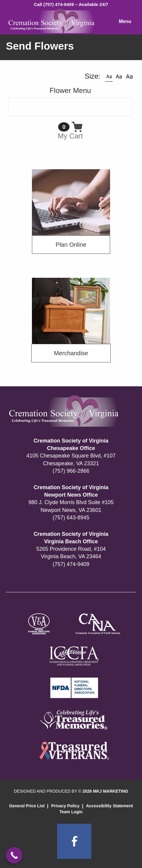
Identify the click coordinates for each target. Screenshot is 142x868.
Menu (125, 21)
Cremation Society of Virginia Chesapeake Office (71, 444)
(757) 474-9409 (71, 564)
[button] (109, 76)
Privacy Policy (65, 806)
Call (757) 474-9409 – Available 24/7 (71, 4)
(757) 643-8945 (71, 518)
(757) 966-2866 (71, 471)
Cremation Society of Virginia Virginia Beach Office (71, 538)
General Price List (27, 806)
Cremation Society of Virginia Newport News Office (71, 491)
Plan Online (71, 245)
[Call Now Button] (14, 855)
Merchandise (71, 353)
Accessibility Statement (109, 806)
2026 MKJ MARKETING (105, 791)
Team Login (71, 812)
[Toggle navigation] (70, 107)
